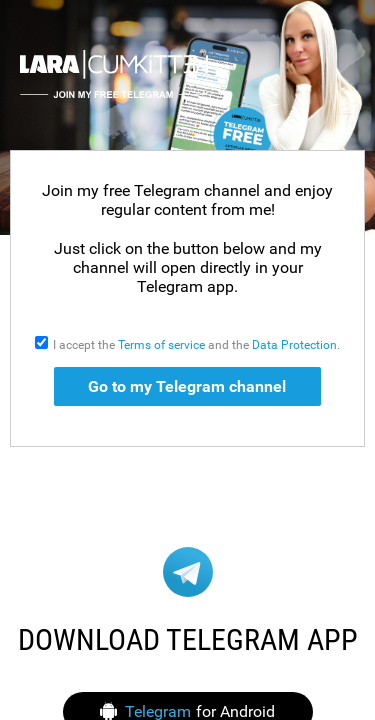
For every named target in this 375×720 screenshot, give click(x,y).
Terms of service (161, 345)
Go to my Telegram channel (187, 386)
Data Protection (294, 345)
